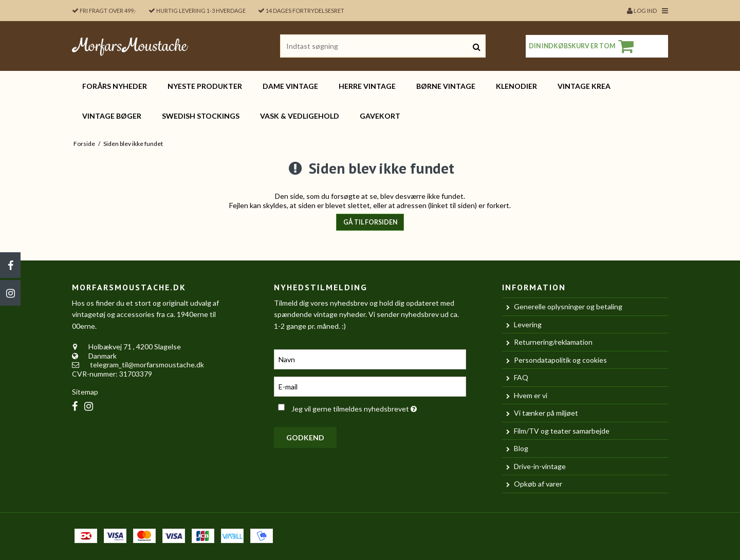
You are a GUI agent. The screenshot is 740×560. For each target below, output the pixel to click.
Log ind (642, 11)
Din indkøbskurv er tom (583, 46)
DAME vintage (290, 86)
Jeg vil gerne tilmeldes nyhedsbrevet (378, 407)
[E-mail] (370, 386)
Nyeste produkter (205, 86)
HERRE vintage (367, 86)
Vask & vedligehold (300, 116)
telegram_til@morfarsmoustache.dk (147, 365)
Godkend (305, 437)
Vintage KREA (584, 86)
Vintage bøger (112, 116)
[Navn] (370, 358)
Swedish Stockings (201, 116)
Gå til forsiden (370, 222)
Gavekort (380, 116)
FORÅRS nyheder (115, 86)
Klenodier (516, 86)
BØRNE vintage (446, 86)
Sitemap (85, 392)
